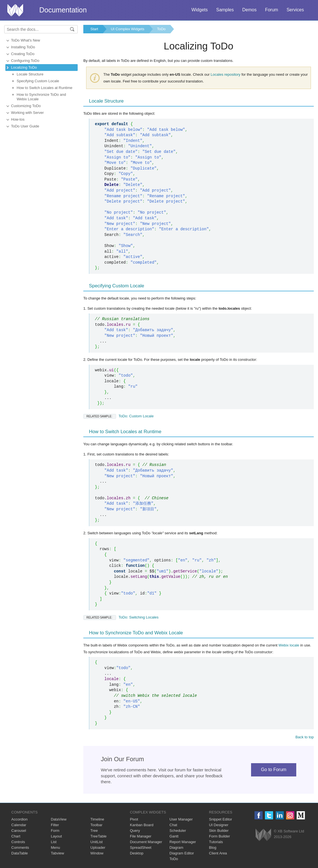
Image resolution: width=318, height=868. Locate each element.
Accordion (19, 819)
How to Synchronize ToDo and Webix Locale (41, 97)
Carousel (19, 831)
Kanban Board (142, 825)
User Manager (181, 819)
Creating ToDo (23, 54)
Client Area (218, 853)
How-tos (18, 119)
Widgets (200, 10)
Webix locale (289, 645)
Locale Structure (30, 74)
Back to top (305, 737)
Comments (20, 848)
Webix (263, 835)
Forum (271, 10)
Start (94, 29)
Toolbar (96, 825)
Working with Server (27, 113)
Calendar (19, 825)
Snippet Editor (221, 819)
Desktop (137, 853)
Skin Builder (219, 831)
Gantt (174, 836)
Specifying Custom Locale (38, 81)
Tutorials (216, 842)
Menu (55, 848)
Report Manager (183, 842)
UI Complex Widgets (127, 29)
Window (97, 853)
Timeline (97, 819)
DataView (59, 819)
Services (295, 10)
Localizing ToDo (24, 67)
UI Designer (219, 825)
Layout (56, 836)
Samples (225, 10)
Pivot (134, 819)
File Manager (141, 836)
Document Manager (146, 842)
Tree (94, 831)
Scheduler (178, 831)
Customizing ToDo (26, 106)
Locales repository (226, 74)
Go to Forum (274, 770)
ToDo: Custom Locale (118, 416)
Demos (250, 10)
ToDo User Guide (25, 126)
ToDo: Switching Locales (121, 617)
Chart (16, 836)
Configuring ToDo (25, 61)
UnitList (96, 842)
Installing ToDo (23, 47)
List (54, 842)
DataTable (20, 853)
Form (55, 831)
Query (135, 831)
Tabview (57, 853)
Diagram (176, 848)
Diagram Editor (182, 853)
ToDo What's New (26, 40)
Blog (213, 848)
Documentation (63, 10)
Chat (173, 825)
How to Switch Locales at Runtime (44, 88)
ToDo (161, 29)
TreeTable (98, 836)
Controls (18, 842)
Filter (55, 825)
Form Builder (219, 836)
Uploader (98, 848)
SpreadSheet (141, 848)
